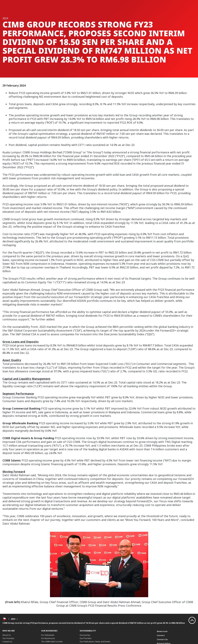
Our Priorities (8, 638)
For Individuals (48, 635)
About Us (7, 635)
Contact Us (7, 642)
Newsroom (162, 631)
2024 (13, 619)
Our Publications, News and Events (95, 642)
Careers (161, 635)
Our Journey (85, 635)
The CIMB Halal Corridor (52, 642)
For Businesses (48, 638)
